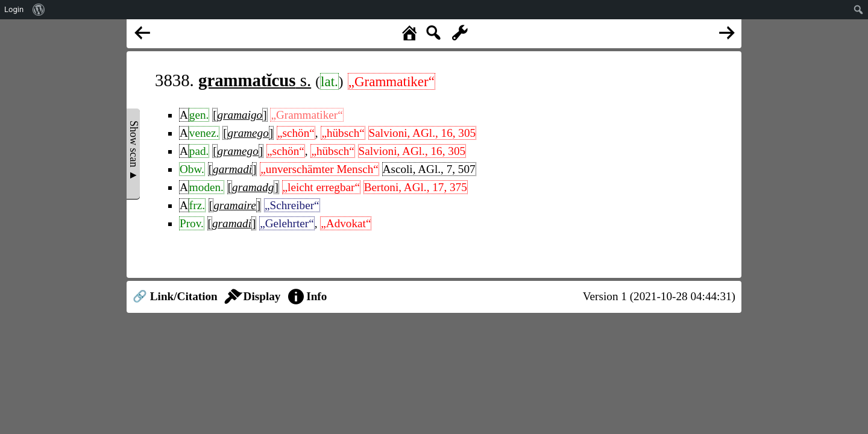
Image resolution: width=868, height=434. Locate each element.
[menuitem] (39, 10)
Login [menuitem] (14, 9)
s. (255, 80)
